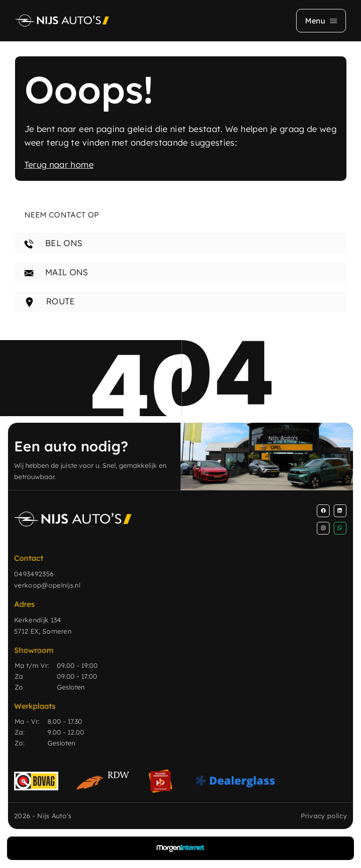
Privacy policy (324, 816)
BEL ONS (54, 243)
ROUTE (50, 302)
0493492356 (34, 574)
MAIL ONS (56, 272)
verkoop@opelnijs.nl (47, 585)
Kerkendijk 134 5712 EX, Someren (43, 626)
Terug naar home (59, 165)
